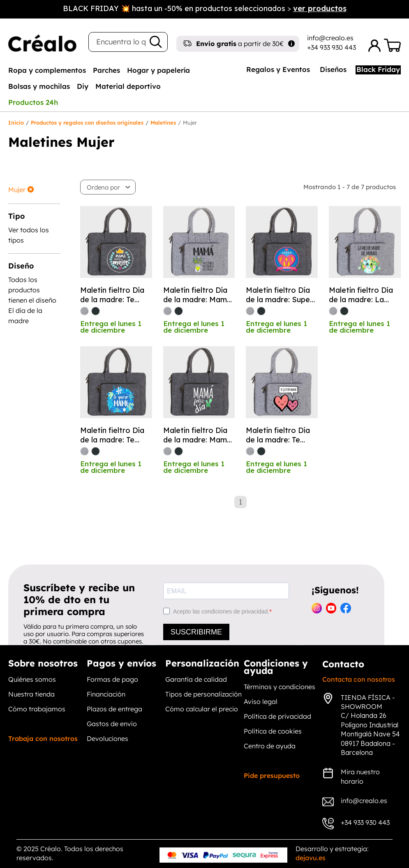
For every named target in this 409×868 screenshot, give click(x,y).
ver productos (320, 8)
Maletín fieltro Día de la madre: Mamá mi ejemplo (197, 295)
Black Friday (378, 69)
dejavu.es (311, 858)
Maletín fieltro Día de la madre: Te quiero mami (112, 295)
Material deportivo (128, 86)
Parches (106, 70)
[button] (109, 187)
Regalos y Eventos (278, 69)
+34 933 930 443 (332, 47)
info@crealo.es (330, 38)
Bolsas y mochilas (39, 86)
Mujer (17, 190)
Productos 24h (33, 102)
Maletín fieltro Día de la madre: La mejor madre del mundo (361, 295)
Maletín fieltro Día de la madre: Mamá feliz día (197, 435)
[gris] (84, 311)
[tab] (47, 70)
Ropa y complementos (47, 70)
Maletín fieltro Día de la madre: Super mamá (279, 295)
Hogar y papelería (158, 70)
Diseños (333, 69)
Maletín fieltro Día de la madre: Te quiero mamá (112, 435)
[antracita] (96, 311)
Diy (83, 86)
